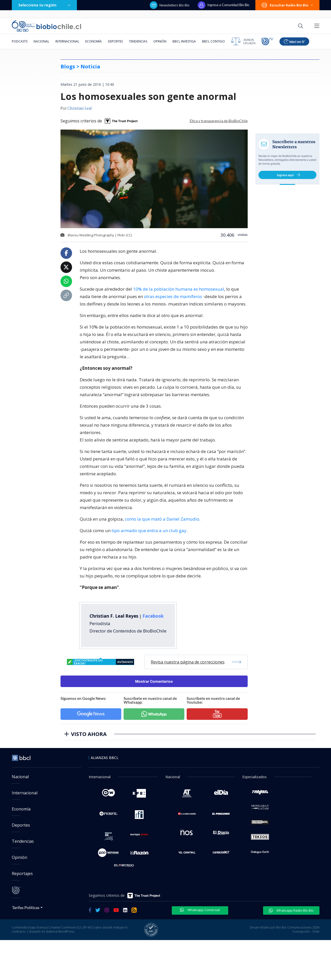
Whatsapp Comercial (200, 910)
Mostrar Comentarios (154, 681)
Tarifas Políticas (26, 907)
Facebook (153, 616)
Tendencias (138, 41)
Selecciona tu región (44, 5)
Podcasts (20, 41)
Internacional (67, 41)
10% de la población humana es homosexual (179, 289)
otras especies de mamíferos (173, 296)
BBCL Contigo (213, 41)
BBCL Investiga (184, 41)
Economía (94, 41)
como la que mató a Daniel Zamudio (162, 519)
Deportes (115, 41)
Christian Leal (80, 109)
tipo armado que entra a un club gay (149, 530)
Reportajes (22, 873)
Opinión (160, 41)
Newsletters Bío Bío (170, 5)
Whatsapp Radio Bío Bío (291, 910)
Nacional (41, 41)
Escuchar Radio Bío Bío (287, 5)
